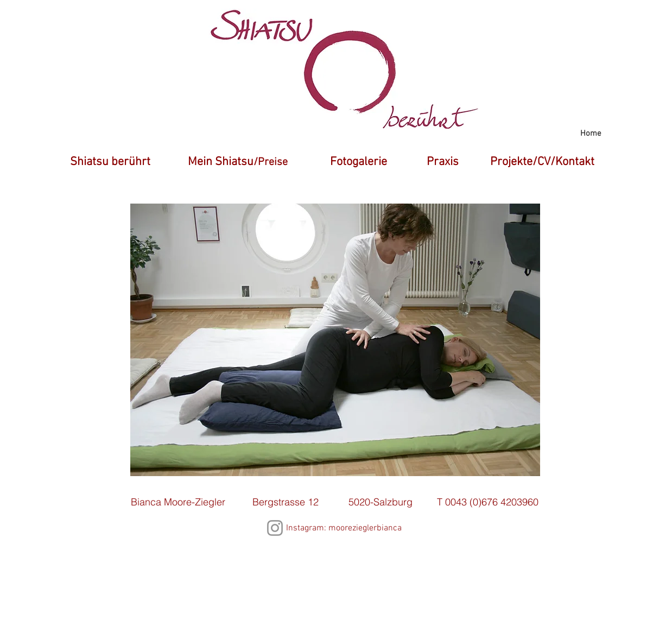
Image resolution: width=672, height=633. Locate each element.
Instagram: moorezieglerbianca (344, 528)
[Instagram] (275, 528)
